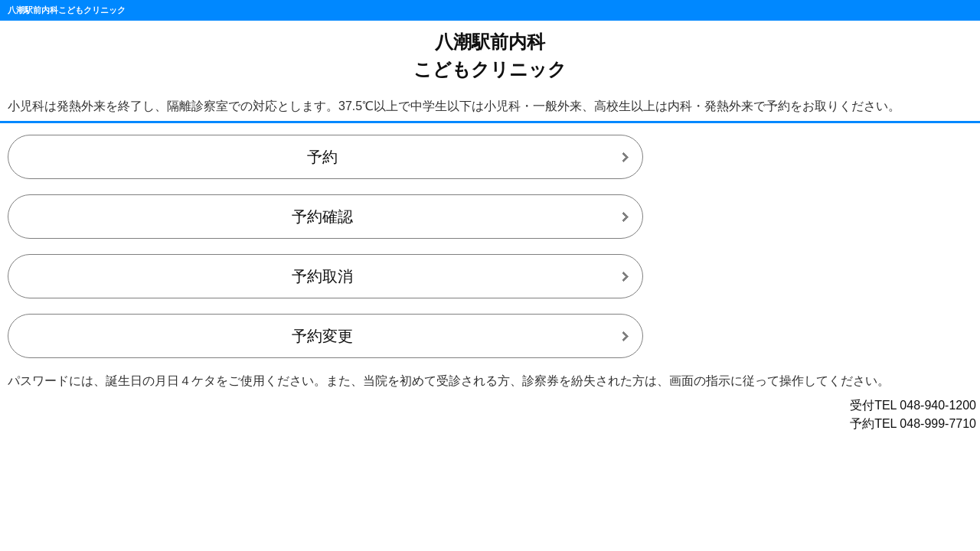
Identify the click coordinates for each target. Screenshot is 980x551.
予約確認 (322, 217)
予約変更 (322, 336)
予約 (322, 157)
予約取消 (322, 276)
